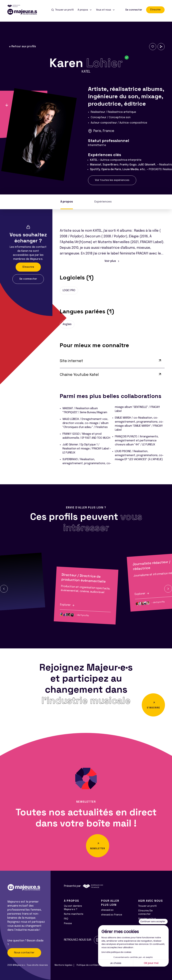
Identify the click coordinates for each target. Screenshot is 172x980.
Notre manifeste (74, 914)
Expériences (103, 202)
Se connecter (134, 10)
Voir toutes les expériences (112, 180)
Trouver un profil (147, 906)
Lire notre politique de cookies (116, 952)
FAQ (66, 919)
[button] (4, 589)
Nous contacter (24, 953)
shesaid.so (107, 910)
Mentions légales (63, 965)
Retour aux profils (22, 47)
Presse (68, 924)
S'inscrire (155, 10)
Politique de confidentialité (91, 965)
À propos (67, 202)
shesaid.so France (112, 915)
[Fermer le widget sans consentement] (153, 921)
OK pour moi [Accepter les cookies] (151, 963)
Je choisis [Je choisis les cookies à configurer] (116, 963)
